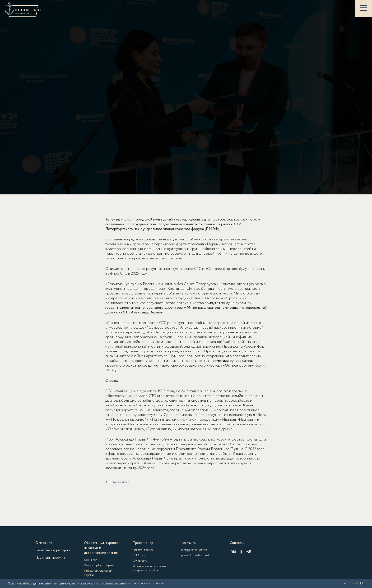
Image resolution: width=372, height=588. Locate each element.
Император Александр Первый (98, 573)
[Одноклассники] (241, 552)
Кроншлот (90, 560)
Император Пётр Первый (99, 565)
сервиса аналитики (152, 584)
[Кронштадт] (23, 9)
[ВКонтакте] (234, 552)
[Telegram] (249, 552)
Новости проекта (143, 550)
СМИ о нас (139, 555)
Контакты (189, 543)
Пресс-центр (143, 543)
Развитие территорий (53, 550)
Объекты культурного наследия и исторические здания (101, 548)
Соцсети (237, 543)
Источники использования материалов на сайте (149, 568)
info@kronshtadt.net (194, 550)
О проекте (44, 543)
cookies (133, 584)
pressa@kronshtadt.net (195, 555)
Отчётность (140, 561)
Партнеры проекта (50, 558)
